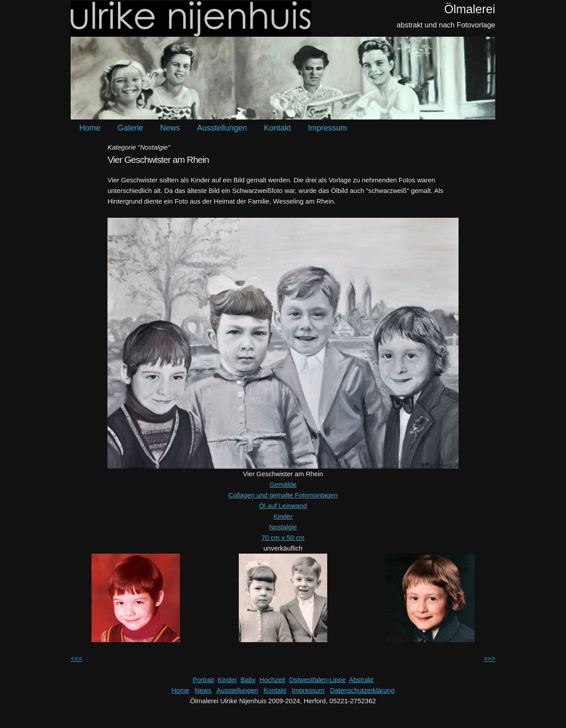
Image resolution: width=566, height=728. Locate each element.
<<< (76, 658)
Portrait (203, 680)
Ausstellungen (222, 128)
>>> (490, 658)
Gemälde (283, 484)
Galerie (130, 128)
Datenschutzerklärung (362, 690)
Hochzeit (272, 680)
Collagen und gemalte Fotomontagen (283, 495)
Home (90, 128)
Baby (248, 680)
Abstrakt (361, 680)
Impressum (327, 128)
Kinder (283, 516)
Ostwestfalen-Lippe (317, 680)
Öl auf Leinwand (283, 506)
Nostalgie (283, 527)
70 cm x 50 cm (283, 537)
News (170, 128)
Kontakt (277, 128)
